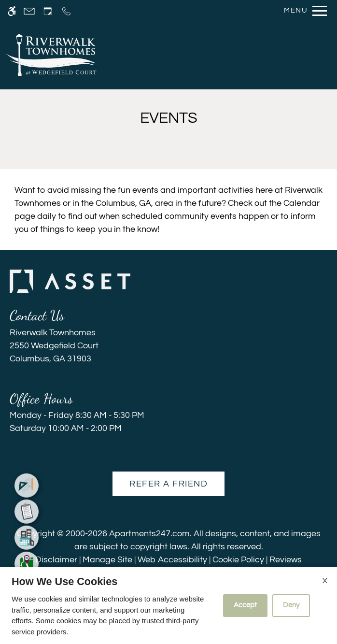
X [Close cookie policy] (325, 581)
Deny (291, 605)
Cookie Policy (238, 560)
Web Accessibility (172, 560)
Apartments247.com (149, 534)
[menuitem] (27, 472)
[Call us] (66, 11)
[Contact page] (29, 11)
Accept (245, 605)
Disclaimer (56, 560)
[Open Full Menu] (303, 11)
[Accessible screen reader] (12, 11)
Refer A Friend (168, 484)
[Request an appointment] (48, 11)
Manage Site (107, 560)
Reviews (286, 560)
